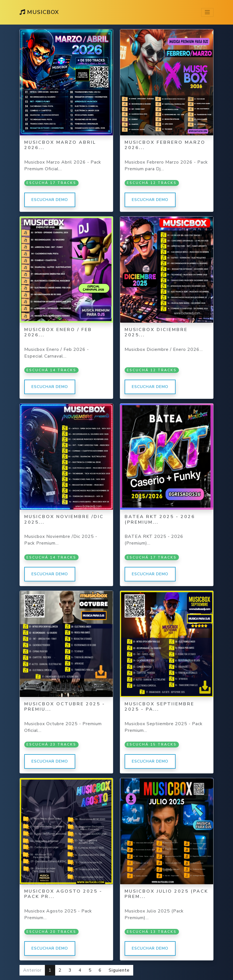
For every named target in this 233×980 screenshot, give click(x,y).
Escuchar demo (50, 200)
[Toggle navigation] (207, 12)
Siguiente (119, 970)
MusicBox (39, 12)
